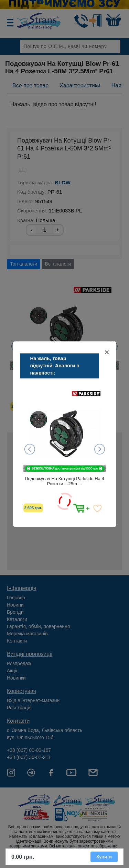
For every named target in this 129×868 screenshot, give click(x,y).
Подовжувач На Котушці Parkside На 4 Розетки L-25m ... (64, 481)
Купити (104, 857)
